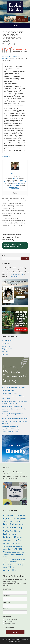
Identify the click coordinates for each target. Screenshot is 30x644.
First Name (7, 596)
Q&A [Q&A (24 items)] (22, 555)
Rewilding (11, 206)
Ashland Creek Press (18, 184)
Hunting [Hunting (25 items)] (5, 546)
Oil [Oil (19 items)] (11, 552)
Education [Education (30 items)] (13, 534)
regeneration (12, 213)
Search (4, 255)
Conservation (7, 201)
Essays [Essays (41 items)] (5, 540)
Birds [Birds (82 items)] (9, 521)
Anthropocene (9, 198)
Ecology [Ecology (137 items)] (7, 534)
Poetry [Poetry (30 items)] (12, 555)
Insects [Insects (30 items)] (10, 546)
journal (5, 213)
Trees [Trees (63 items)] (19, 559)
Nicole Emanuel (7, 341)
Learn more (6, 157)
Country (6, 609)
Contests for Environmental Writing (13, 396)
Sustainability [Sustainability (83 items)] (9, 559)
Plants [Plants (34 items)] (5, 555)
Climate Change (19, 198)
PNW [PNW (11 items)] (8, 555)
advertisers (14, 276)
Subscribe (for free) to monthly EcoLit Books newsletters (14, 246)
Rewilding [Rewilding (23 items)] (6, 557)
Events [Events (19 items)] (9, 540)
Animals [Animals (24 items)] (12, 519)
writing (19, 213)
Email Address (8, 589)
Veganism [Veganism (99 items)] (13, 562)
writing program (13, 187)
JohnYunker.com (15, 189)
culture (7, 211)
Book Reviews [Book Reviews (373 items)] (11, 524)
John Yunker (5, 354)
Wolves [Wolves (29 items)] (5, 567)
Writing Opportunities (9, 208)
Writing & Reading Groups (10, 432)
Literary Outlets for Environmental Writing (15, 419)
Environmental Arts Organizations (12, 406)
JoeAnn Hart (5, 343)
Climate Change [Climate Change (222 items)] (15, 528)
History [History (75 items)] (20, 543)
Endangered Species (18, 201)
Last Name (7, 602)
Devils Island (15, 178)
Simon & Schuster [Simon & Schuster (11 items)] (12, 557)
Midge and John (10, 624)
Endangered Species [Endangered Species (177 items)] (13, 537)
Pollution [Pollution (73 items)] (17, 555)
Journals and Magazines (15, 203)
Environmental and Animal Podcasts (13, 388)
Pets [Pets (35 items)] (23, 552)
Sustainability (19, 206)
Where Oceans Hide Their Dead (17, 182)
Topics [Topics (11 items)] (15, 560)
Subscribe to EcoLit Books (10, 426)
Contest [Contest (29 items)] (19, 531)
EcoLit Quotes (6, 399)
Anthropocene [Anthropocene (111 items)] (20, 519)
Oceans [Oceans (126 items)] (6, 552)
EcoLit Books (9, 621)
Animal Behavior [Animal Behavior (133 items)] (11, 515)
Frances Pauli (6, 346)
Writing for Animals (15, 185)
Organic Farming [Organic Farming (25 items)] (17, 552)
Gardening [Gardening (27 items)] (14, 543)
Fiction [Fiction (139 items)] (15, 540)
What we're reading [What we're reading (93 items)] (15, 564)
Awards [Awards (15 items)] (5, 522)
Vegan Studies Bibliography (10, 429)
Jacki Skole (5, 351)
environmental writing (17, 211)
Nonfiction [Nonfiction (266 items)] (17, 549)
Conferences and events (9, 393)
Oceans (5, 206)
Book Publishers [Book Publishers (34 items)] (16, 521)
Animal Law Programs (9, 390)
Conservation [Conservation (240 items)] (10, 531)
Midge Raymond (7, 349)
